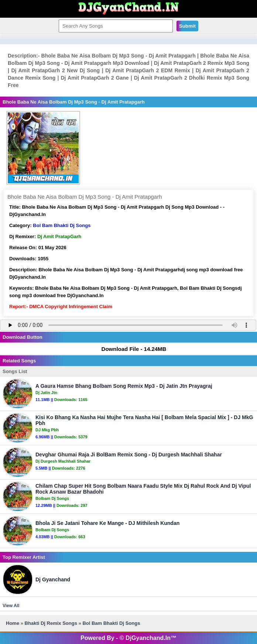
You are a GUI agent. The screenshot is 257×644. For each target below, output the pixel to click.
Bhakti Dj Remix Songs (51, 623)
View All (11, 606)
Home (13, 623)
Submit (187, 26)
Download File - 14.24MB (131, 349)
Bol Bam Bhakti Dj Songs (62, 225)
